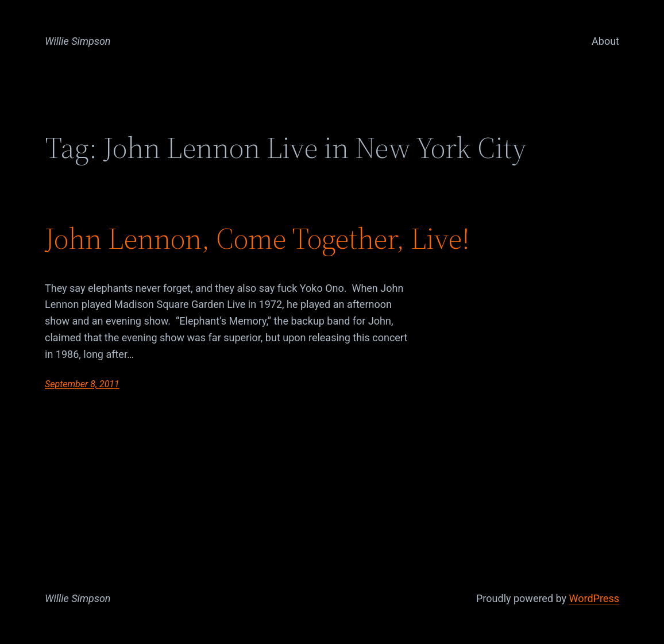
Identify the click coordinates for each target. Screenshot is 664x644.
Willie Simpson (78, 41)
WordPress (594, 598)
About (605, 41)
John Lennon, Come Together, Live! (257, 238)
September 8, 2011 (82, 384)
